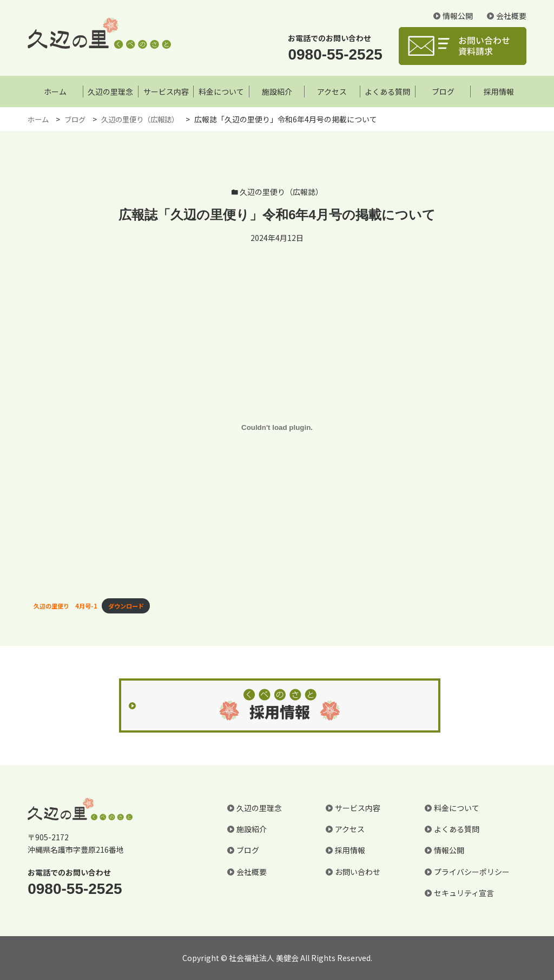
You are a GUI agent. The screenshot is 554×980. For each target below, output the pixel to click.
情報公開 (458, 18)
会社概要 (511, 18)
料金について (221, 92)
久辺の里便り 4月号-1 (65, 606)
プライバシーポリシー (472, 872)
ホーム (55, 92)
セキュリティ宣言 (464, 893)
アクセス (332, 92)
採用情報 (499, 92)
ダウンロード (126, 606)
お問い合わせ (358, 872)
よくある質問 (387, 92)
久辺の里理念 (110, 92)
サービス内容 (166, 92)
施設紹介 (277, 92)
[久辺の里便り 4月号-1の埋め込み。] (277, 428)
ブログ (443, 92)
